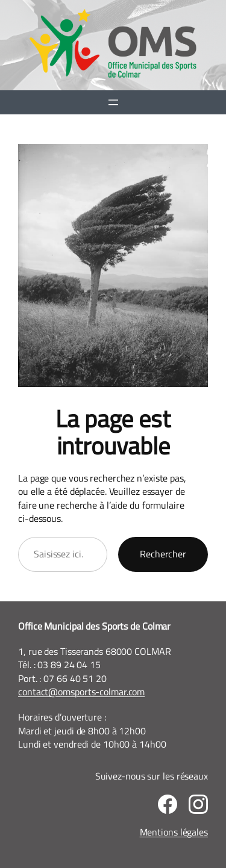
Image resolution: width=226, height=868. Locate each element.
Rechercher (163, 554)
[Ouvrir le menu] (113, 102)
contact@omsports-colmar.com (81, 692)
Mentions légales (174, 832)
